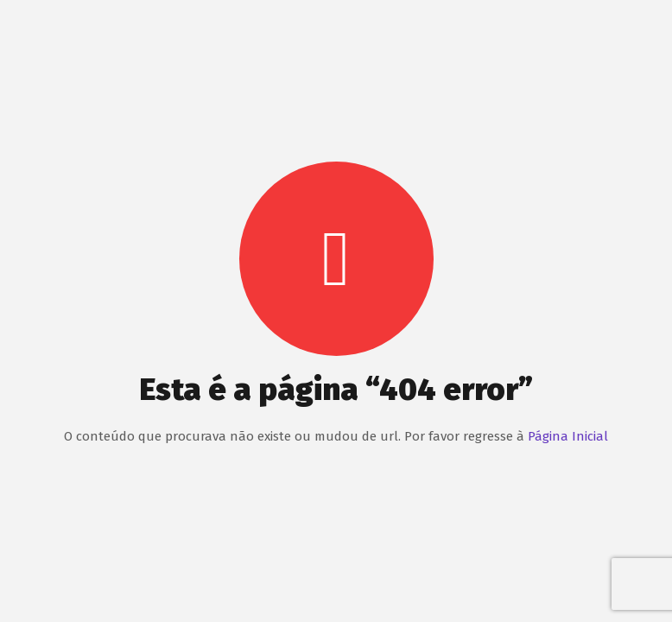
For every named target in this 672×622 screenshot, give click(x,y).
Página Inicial (568, 436)
